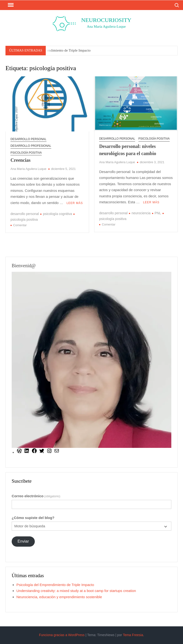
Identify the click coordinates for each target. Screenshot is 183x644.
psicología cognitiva (57, 214)
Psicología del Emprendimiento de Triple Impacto (54, 50)
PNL (158, 213)
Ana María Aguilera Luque (28, 169)
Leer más (75, 203)
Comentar (20, 225)
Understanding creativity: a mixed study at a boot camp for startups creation (76, 591)
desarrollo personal (28, 139)
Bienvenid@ (24, 266)
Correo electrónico (36, 496)
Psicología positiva (26, 153)
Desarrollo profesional (31, 146)
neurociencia (141, 213)
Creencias (20, 160)
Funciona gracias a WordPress (62, 635)
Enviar (23, 541)
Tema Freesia (133, 635)
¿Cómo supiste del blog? (33, 518)
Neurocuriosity (106, 20)
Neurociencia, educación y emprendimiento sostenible (59, 597)
